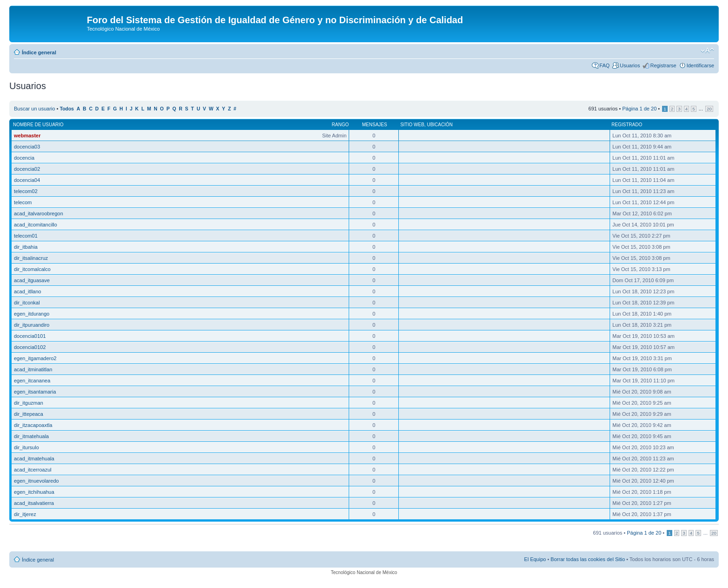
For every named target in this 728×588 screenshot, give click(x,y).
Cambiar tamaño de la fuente (707, 51)
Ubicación (440, 125)
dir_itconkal (27, 303)
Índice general (39, 52)
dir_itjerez (25, 514)
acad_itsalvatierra (34, 503)
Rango (341, 125)
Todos (67, 109)
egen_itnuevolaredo (36, 481)
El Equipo (535, 559)
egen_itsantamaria (35, 392)
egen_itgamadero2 (35, 358)
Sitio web (412, 125)
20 (709, 109)
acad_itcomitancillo (36, 225)
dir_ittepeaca (29, 414)
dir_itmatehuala (31, 436)
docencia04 (27, 180)
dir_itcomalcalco (32, 269)
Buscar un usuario (35, 109)
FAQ (604, 65)
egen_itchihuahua (34, 492)
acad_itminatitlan (33, 369)
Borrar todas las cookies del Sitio (588, 559)
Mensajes (375, 125)
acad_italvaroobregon (39, 213)
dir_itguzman (29, 403)
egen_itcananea (32, 381)
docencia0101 (30, 336)
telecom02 (26, 191)
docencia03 (27, 147)
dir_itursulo (26, 447)
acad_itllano (28, 291)
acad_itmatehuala (34, 459)
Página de (639, 109)
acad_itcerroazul (33, 470)
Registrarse (663, 65)
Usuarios (630, 65)
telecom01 (26, 236)
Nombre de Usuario (38, 125)
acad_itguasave (32, 280)
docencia (24, 158)
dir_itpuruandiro (32, 325)
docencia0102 (30, 347)
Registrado (627, 125)
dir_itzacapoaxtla (33, 425)
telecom (23, 202)
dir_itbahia (26, 247)
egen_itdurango (32, 314)
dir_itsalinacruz (31, 258)
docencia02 (27, 169)
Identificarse (700, 65)
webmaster (27, 136)
